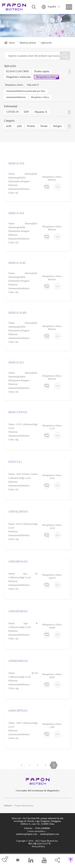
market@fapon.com (50, 834)
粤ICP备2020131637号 (39, 844)
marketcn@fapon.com (26, 834)
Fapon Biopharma (24, 806)
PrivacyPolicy (38, 847)
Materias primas (28, 45)
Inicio (12, 45)
